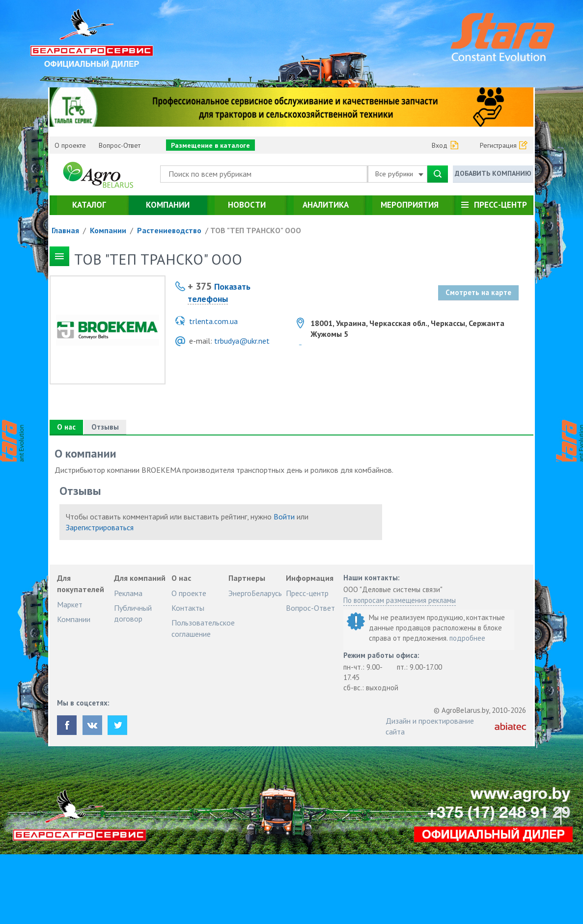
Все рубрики (399, 174)
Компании (168, 205)
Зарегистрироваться (100, 527)
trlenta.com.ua (213, 321)
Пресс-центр (500, 205)
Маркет (70, 604)
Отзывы (105, 427)
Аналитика (326, 205)
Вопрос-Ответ (120, 145)
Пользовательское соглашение (203, 628)
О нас (66, 427)
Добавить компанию (493, 173)
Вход (440, 145)
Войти (284, 516)
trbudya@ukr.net (242, 341)
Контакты (188, 608)
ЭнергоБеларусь (255, 593)
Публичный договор (133, 613)
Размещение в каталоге (210, 145)
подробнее (467, 638)
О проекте (70, 145)
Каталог (89, 205)
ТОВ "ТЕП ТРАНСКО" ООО (256, 230)
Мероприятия (410, 205)
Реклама (128, 593)
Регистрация (498, 145)
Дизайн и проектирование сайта (430, 726)
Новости (247, 205)
